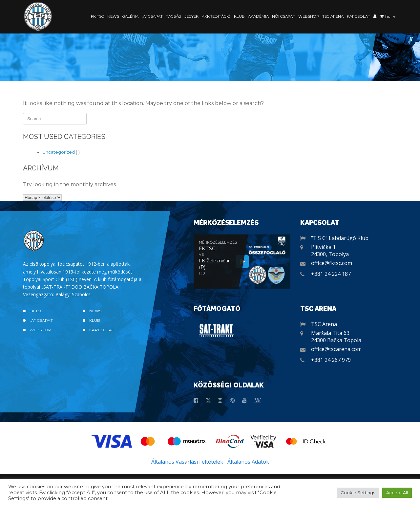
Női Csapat (283, 16)
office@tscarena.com (336, 349)
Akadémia (258, 16)
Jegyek (191, 16)
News (113, 16)
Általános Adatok (248, 462)
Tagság (174, 16)
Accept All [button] (397, 493)
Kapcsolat (358, 16)
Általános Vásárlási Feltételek (187, 462)
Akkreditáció (216, 16)
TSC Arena (333, 16)
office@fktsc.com (332, 263)
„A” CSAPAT (152, 16)
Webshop (309, 16)
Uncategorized (59, 152)
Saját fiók (375, 17)
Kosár (382, 17)
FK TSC (97, 16)
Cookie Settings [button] (358, 493)
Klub (239, 16)
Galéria (130, 16)
